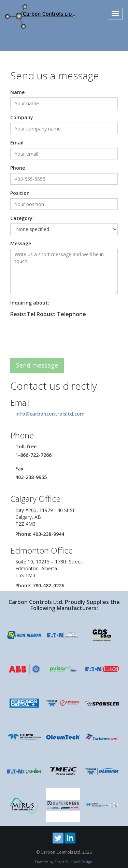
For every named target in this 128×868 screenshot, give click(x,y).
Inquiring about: (30, 303)
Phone (18, 168)
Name (17, 92)
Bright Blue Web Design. (74, 862)
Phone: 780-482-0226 (40, 585)
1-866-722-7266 (33, 455)
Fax (19, 469)
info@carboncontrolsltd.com (50, 414)
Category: (22, 218)
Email (17, 143)
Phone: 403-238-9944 (40, 534)
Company (22, 117)
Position (20, 193)
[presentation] (62, 339)
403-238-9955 (31, 477)
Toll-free (26, 446)
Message (21, 243)
